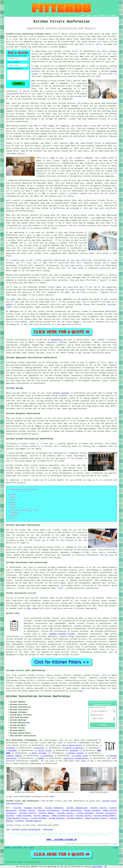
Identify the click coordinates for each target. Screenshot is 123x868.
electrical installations (76, 758)
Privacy (116, 848)
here (81, 691)
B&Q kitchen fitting (60, 629)
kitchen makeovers (48, 636)
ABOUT (95, 16)
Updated (31, 848)
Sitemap (7, 848)
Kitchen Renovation (72, 810)
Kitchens (17, 808)
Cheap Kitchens (24, 816)
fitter (20, 240)
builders (74, 751)
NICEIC (9, 304)
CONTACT (103, 16)
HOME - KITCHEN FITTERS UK (61, 840)
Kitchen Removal (41, 816)
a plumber (40, 758)
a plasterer (39, 748)
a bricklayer (47, 756)
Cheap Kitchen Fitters (63, 816)
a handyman (11, 751)
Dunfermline (57, 340)
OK (106, 867)
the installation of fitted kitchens (77, 621)
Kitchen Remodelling (77, 808)
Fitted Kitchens (85, 813)
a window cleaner (75, 753)
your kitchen (32, 44)
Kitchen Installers (106, 813)
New (26, 848)
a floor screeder (38, 753)
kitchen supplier (61, 393)
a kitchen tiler (80, 756)
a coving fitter (43, 751)
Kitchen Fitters (98, 808)
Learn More (97, 867)
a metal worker (74, 745)
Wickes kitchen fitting (81, 623)
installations (100, 260)
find (14, 675)
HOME (83, 16)
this (29, 608)
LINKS (89, 16)
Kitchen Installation (49, 810)
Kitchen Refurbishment (105, 816)
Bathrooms (48, 830)
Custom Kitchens (92, 810)
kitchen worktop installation (102, 629)
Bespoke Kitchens (33, 808)
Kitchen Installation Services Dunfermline (38, 696)
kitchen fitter (71, 51)
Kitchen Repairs (75, 818)
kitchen (45, 208)
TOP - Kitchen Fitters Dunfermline (23, 830)
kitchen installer (57, 248)
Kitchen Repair (47, 813)
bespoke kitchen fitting (62, 634)
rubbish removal (14, 756)
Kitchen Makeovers (54, 808)
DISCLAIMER (112, 16)
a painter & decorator (73, 748)
